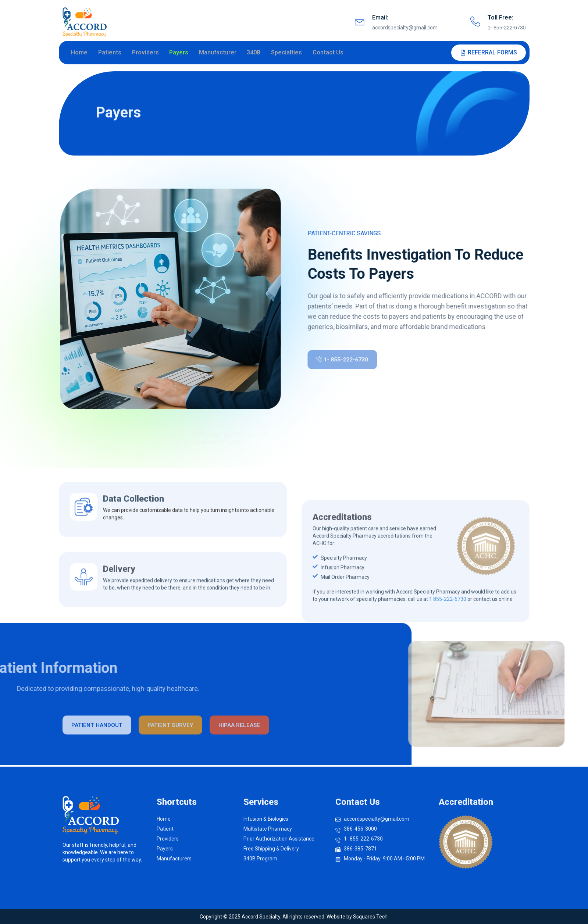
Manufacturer (218, 53)
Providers (147, 53)
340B (254, 53)
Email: (380, 17)
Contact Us (328, 53)
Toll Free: (500, 17)
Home (81, 53)
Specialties (287, 53)
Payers (180, 53)
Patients (111, 53)
